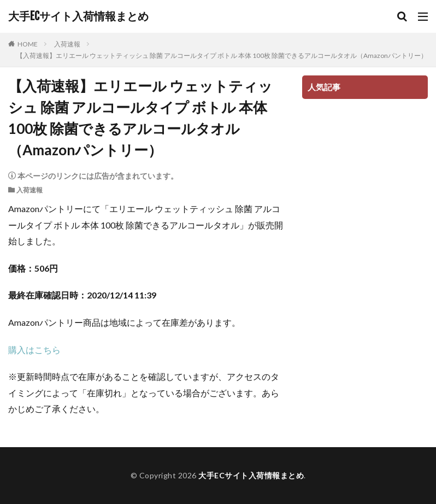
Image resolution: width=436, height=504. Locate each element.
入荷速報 (67, 44)
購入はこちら (34, 350)
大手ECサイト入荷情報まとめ (78, 16)
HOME (28, 44)
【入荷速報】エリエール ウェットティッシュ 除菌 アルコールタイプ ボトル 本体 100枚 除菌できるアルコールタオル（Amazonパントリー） (222, 55)
